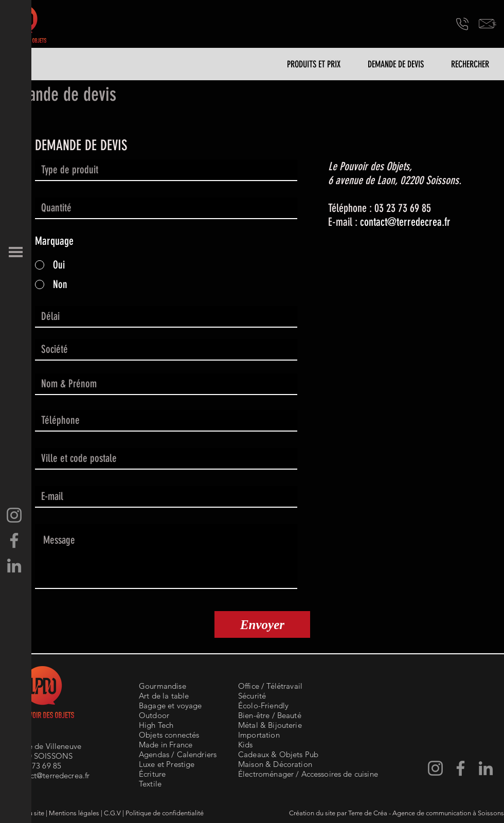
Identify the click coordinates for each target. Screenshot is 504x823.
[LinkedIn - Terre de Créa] (14, 566)
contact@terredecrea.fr (50, 775)
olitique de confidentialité (166, 813)
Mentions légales (74, 813)
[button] (16, 252)
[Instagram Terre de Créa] (14, 515)
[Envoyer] (262, 624)
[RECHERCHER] (470, 65)
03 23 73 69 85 (36, 766)
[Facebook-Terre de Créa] (14, 540)
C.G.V (112, 813)
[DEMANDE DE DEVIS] (395, 65)
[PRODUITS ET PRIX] (314, 65)
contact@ (378, 222)
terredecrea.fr (424, 222)
